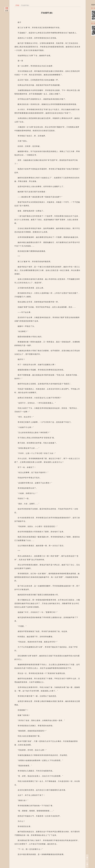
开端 (17, 5)
